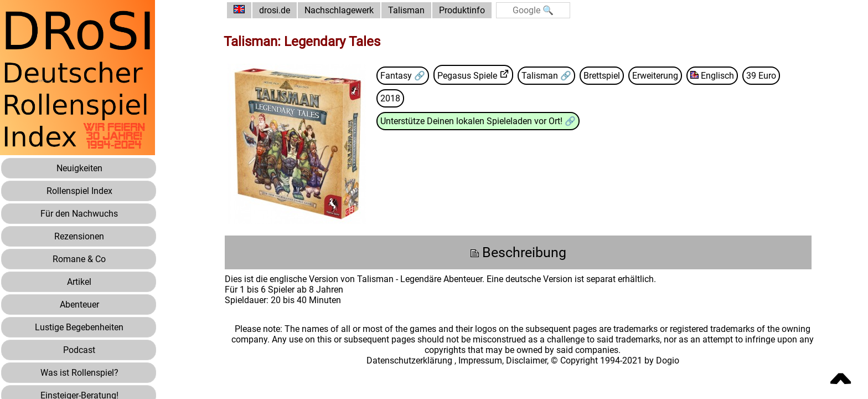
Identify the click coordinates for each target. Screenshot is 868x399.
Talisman (406, 10)
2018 (390, 98)
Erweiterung (655, 76)
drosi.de (275, 10)
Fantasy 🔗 (403, 76)
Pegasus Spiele (467, 76)
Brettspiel (602, 76)
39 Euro (761, 76)
